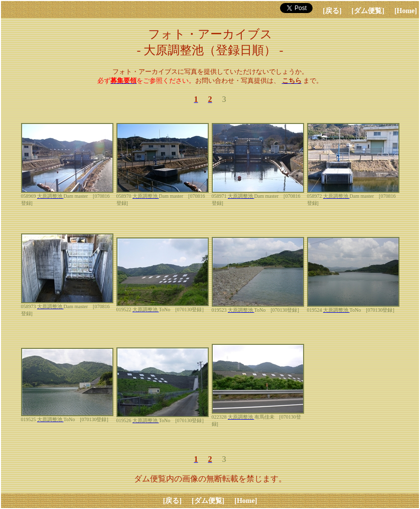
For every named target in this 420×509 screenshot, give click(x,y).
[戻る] (332, 11)
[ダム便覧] (368, 11)
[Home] (406, 11)
